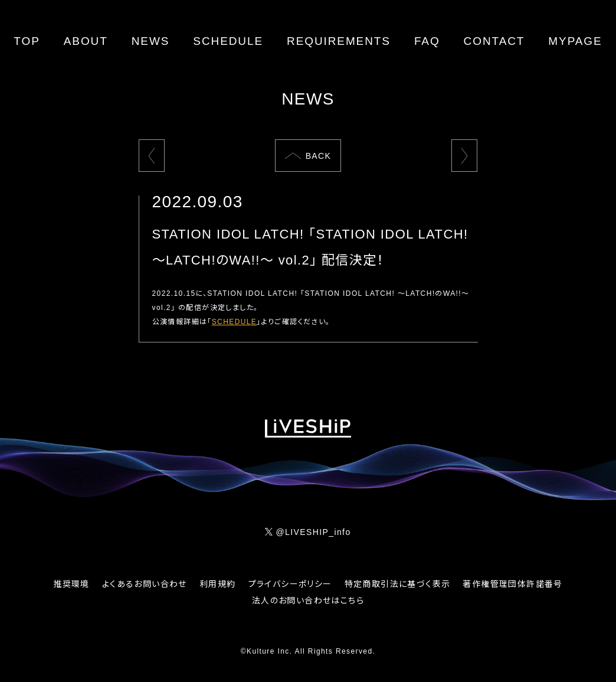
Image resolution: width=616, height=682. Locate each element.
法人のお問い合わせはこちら (308, 601)
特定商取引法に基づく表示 (398, 584)
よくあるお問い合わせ (145, 584)
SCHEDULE (228, 41)
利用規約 (218, 584)
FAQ (427, 41)
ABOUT (86, 41)
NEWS (151, 41)
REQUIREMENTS (339, 41)
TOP (27, 41)
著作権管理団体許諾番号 (512, 584)
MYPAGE (575, 41)
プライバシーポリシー (290, 584)
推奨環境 (71, 584)
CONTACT (494, 41)
